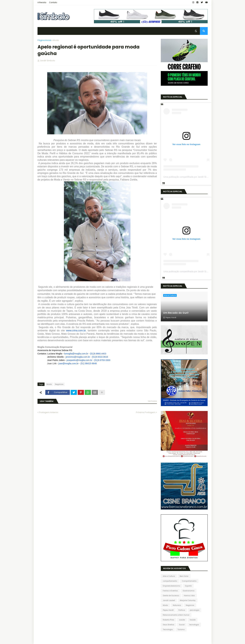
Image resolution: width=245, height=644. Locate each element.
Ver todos (152, 401)
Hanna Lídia (189, 596)
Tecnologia (168, 629)
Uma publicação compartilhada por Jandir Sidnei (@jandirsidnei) (195, 177)
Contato (53, 2)
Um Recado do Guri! (176, 313)
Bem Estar (184, 576)
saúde (182, 620)
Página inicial (44, 40)
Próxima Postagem (146, 412)
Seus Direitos (169, 625)
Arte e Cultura (169, 576)
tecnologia (194, 625)
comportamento (170, 581)
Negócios (59, 384)
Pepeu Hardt (168, 610)
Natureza (177, 605)
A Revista (42, 2)
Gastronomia (189, 591)
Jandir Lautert (169, 600)
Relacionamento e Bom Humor (176, 615)
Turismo (181, 629)
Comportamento (189, 581)
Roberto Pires (169, 620)
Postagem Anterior (49, 412)
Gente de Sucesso (171, 596)
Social (182, 625)
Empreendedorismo (171, 586)
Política (182, 610)
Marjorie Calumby (188, 600)
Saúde (193, 620)
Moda (56, 40)
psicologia (195, 610)
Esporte (188, 586)
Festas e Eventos (170, 591)
